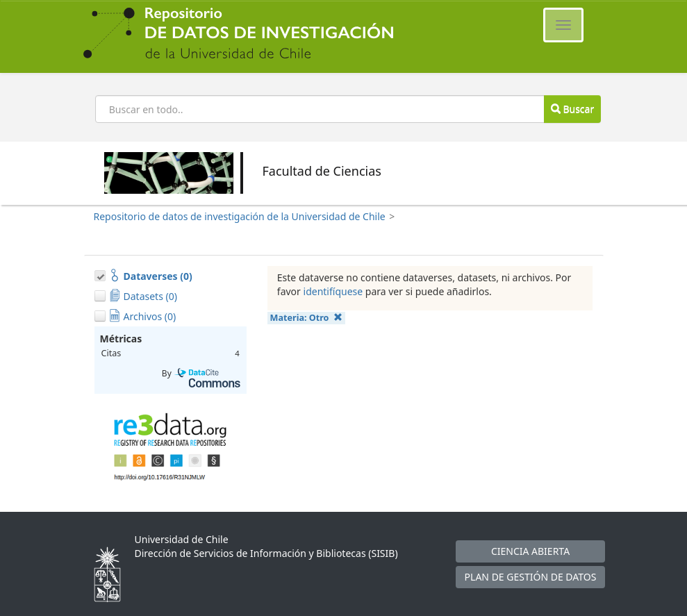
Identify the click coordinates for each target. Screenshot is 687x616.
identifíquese (333, 291)
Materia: (306, 318)
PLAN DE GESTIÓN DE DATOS (531, 577)
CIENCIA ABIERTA (530, 551)
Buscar (572, 109)
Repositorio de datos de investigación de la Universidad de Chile (240, 216)
